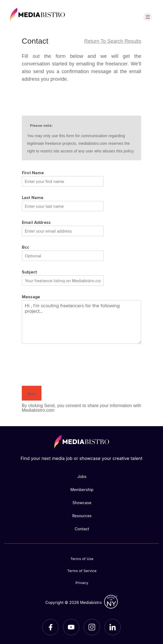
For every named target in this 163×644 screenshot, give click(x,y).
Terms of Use (82, 559)
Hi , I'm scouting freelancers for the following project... (81, 322)
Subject (29, 272)
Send (32, 394)
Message (31, 297)
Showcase (82, 503)
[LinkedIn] (113, 627)
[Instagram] (92, 627)
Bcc (26, 247)
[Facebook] (50, 627)
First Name (33, 173)
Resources (82, 516)
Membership (82, 490)
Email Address (36, 222)
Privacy (82, 583)
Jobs (82, 476)
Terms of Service (82, 571)
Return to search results (113, 41)
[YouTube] (71, 627)
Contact (82, 529)
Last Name (33, 197)
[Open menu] (148, 17)
